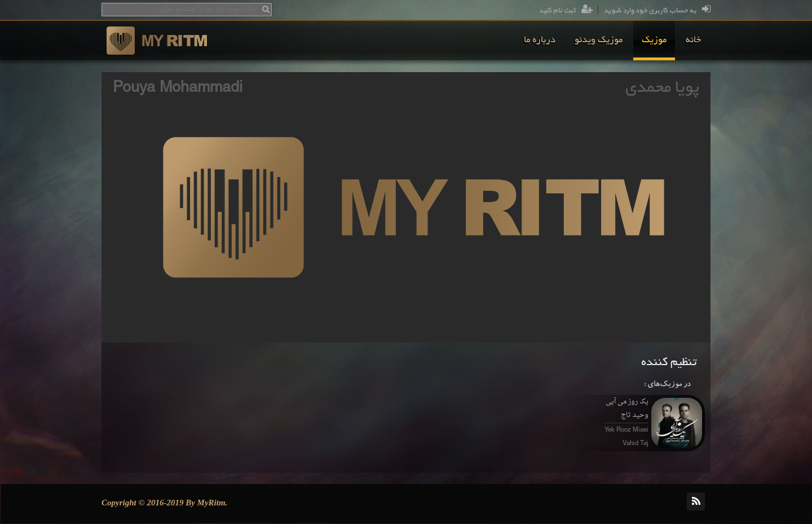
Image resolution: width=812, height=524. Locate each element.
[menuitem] (693, 41)
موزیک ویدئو (599, 41)
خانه (693, 41)
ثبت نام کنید (566, 11)
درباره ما (540, 41)
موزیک (654, 41)
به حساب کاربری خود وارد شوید (657, 11)
